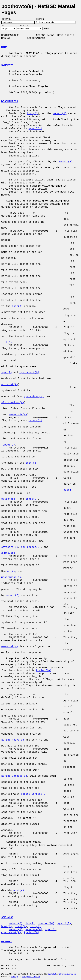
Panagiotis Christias (31, 976)
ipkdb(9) (32, 499)
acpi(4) (19, 890)
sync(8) (50, 930)
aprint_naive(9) (13, 740)
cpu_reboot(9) (29, 373)
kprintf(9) (44, 671)
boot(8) (32, 114)
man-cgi (14, 976)
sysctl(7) (35, 129)
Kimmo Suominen (67, 974)
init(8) (17, 306)
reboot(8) (16, 930)
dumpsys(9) (9, 553)
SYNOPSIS (7, 65)
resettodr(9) (18, 415)
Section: (41, 19)
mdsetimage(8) (11, 577)
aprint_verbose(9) (14, 776)
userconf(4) (10, 647)
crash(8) (21, 927)
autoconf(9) (10, 385)
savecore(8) (10, 547)
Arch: (6, 25)
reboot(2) (60, 114)
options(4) (9, 499)
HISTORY (7, 942)
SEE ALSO (7, 918)
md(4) (11, 571)
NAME (4, 47)
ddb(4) (68, 490)
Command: (7, 19)
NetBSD (52, 974)
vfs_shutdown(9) (13, 403)
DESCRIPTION (10, 102)
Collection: (23, 25)
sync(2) (7, 373)
